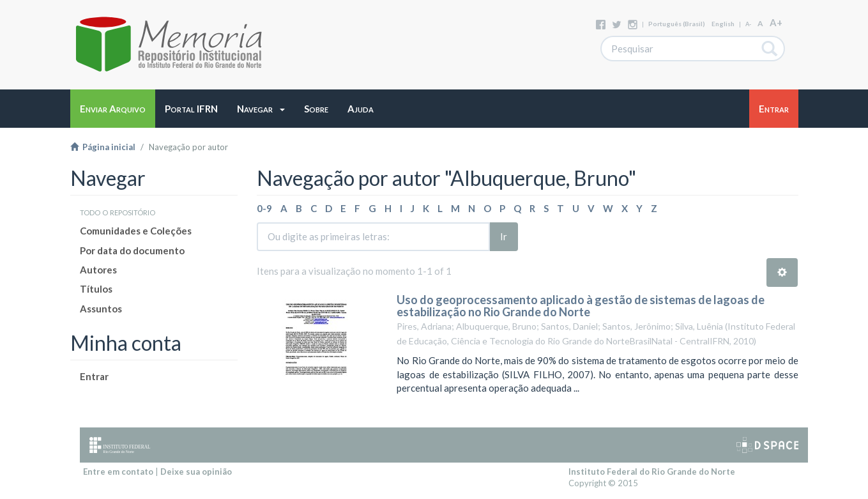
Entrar (94, 376)
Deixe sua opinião (196, 472)
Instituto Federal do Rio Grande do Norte (652, 472)
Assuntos (101, 309)
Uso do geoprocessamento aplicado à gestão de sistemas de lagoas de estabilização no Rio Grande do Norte (581, 306)
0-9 (264, 208)
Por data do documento (132, 250)
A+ (776, 22)
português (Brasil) (677, 24)
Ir (504, 236)
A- (748, 24)
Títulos (96, 289)
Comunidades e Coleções (136, 231)
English (723, 24)
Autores (98, 270)
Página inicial (103, 147)
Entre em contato (118, 472)
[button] (261, 109)
